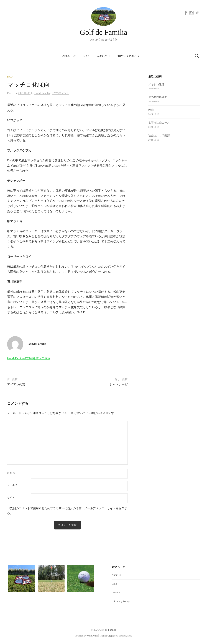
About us (69, 56)
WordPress (92, 636)
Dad (10, 77)
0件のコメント (61, 93)
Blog (87, 56)
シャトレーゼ (119, 385)
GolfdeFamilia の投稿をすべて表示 (29, 358)
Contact (103, 56)
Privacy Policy (128, 56)
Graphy (111, 636)
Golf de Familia (104, 32)
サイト (11, 498)
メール (12, 485)
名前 (11, 473)
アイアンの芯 (16, 385)
